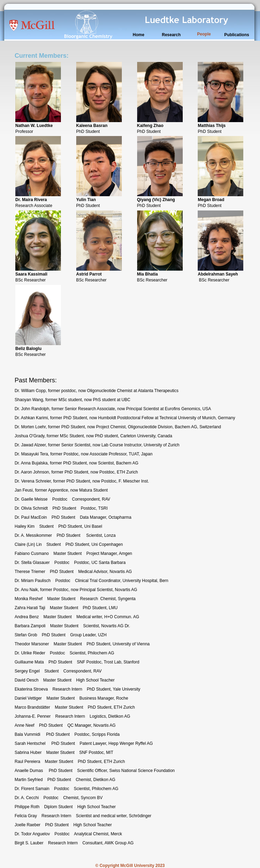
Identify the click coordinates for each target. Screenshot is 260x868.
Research (171, 35)
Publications (237, 35)
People (204, 34)
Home (138, 35)
